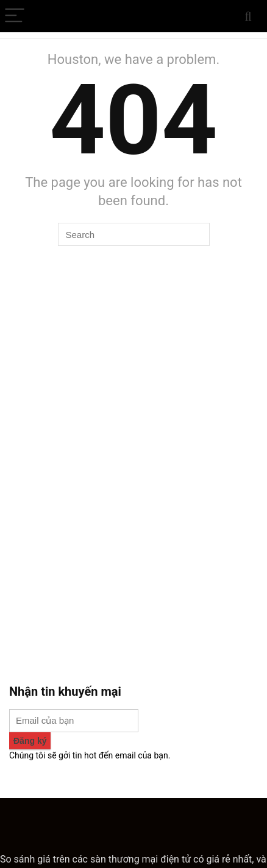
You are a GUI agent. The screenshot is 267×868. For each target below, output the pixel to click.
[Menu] (15, 16)
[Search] (248, 16)
